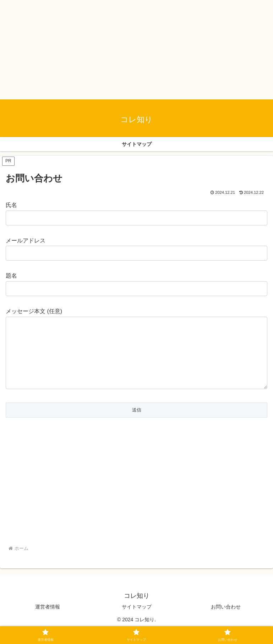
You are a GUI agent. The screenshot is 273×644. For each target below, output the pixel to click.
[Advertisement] (136, 50)
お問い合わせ (226, 621)
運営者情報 (48, 621)
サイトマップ (137, 621)
